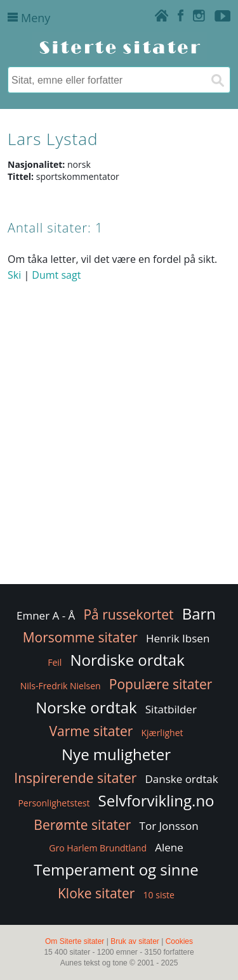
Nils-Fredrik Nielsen (61, 686)
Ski (14, 275)
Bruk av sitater (135, 941)
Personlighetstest (54, 803)
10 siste (159, 895)
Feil (55, 662)
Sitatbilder (171, 709)
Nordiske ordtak (128, 660)
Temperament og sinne (116, 869)
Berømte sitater (82, 825)
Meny (29, 18)
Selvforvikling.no (156, 800)
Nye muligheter (116, 754)
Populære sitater (161, 684)
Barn (199, 614)
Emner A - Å (46, 615)
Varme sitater (91, 731)
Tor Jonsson (169, 826)
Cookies (179, 941)
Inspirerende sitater (75, 778)
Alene (169, 847)
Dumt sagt (56, 275)
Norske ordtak (86, 707)
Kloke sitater (96, 893)
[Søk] (217, 80)
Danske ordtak (181, 779)
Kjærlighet (162, 733)
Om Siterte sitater (75, 941)
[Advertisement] (119, 458)
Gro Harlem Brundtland (98, 848)
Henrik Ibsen (178, 638)
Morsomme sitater (80, 637)
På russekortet (128, 614)
